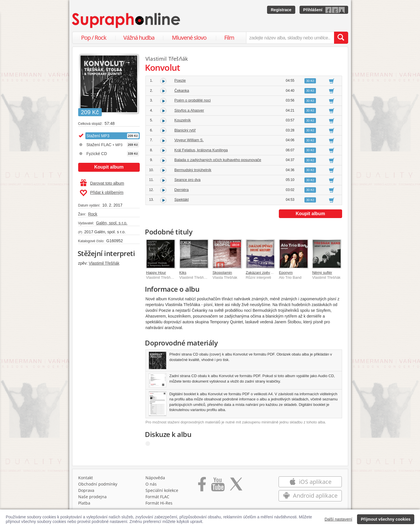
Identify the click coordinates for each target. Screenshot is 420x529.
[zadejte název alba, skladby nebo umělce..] (290, 38)
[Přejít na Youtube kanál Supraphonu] (218, 486)
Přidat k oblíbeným (102, 193)
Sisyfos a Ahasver (189, 110)
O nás (151, 484)
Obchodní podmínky (98, 484)
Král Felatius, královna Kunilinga (201, 150)
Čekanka (182, 90)
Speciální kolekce (162, 490)
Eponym (286, 273)
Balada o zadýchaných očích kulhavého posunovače (218, 160)
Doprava (86, 490)
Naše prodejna (92, 497)
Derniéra (182, 190)
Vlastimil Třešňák (104, 263)
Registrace (281, 10)
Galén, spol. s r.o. (112, 223)
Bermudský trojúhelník (193, 170)
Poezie (180, 80)
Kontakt (86, 478)
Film (229, 38)
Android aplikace (310, 495)
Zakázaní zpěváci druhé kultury (272, 273)
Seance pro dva (188, 180)
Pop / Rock (94, 38)
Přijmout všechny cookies (386, 519)
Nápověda (155, 478)
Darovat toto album (102, 183)
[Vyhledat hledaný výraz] (341, 38)
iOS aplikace (310, 482)
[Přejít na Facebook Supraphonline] (202, 486)
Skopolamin (222, 273)
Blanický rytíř (185, 130)
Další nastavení (339, 519)
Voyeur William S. (189, 140)
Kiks (183, 273)
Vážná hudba (139, 38)
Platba (84, 503)
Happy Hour (156, 273)
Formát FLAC (157, 497)
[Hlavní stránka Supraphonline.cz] (126, 20)
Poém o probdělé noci (193, 100)
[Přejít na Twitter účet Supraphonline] (236, 486)
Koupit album (109, 167)
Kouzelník (183, 120)
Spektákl (182, 199)
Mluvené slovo (189, 38)
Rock (93, 214)
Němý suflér (322, 273)
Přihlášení (313, 10)
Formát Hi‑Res (159, 503)
